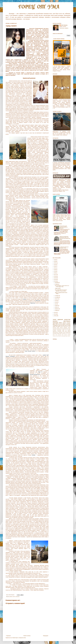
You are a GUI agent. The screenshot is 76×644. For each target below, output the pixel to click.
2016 (55, 276)
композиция (59, 330)
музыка (55, 321)
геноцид (69, 325)
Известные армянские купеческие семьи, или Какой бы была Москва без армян (65, 238)
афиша (69, 334)
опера (59, 325)
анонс (67, 334)
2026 (55, 260)
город (63, 331)
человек (69, 336)
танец (57, 336)
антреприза (64, 329)
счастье (64, 332)
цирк (66, 336)
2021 (55, 268)
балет (67, 329)
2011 (55, 314)
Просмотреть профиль (64, 28)
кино (60, 323)
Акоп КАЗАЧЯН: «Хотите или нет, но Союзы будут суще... (62, 286)
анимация (65, 328)
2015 (55, 278)
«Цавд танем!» (58, 288)
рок (66, 330)
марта (56, 307)
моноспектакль (55, 332)
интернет (66, 335)
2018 (55, 273)
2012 (55, 313)
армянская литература (57, 331)
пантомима (61, 332)
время (54, 335)
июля (56, 301)
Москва (61, 328)
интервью (54, 330)
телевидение (55, 325)
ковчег (14, 597)
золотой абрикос (62, 324)
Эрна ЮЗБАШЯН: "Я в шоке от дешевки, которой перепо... (61, 290)
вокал (66, 325)
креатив (69, 331)
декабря (57, 283)
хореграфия (64, 336)
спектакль (54, 336)
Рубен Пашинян (64, 25)
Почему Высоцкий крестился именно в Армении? (64, 227)
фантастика (68, 332)
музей (69, 326)
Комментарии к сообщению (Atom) (19, 638)
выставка (63, 325)
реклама (69, 335)
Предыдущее (46, 636)
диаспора (59, 335)
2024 (55, 263)
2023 (55, 265)
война (62, 326)
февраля (57, 309)
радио (63, 330)
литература (17, 597)
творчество (60, 336)
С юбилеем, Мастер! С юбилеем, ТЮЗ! (64, 247)
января (57, 310)
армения (11, 597)
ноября (57, 284)
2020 (55, 270)
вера (70, 329)
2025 (55, 261)
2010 (55, 316)
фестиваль (67, 321)
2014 (55, 279)
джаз (54, 324)
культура (55, 323)
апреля (57, 306)
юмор (58, 334)
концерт (69, 323)
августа (57, 299)
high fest (57, 324)
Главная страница (27, 636)
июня (56, 302)
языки (60, 334)
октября (57, 296)
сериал (69, 328)
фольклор (55, 328)
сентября (57, 297)
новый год (55, 326)
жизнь (63, 335)
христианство (59, 329)
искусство (67, 319)
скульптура (55, 329)
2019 (55, 271)
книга (66, 331)
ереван (64, 323)
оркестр (59, 326)
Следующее (8, 636)
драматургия (66, 326)
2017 (55, 275)
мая (56, 304)
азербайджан (64, 334)
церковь (69, 330)
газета (56, 335)
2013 (55, 281)
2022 (55, 266)
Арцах (58, 328)
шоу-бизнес (55, 334)
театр (55, 319)
